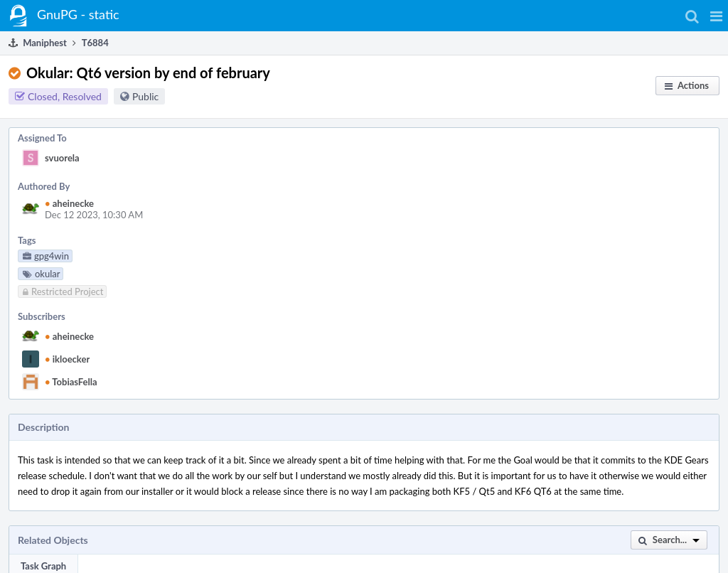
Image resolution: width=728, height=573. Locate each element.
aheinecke (69, 203)
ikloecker (67, 359)
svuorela (62, 158)
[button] (716, 16)
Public (145, 96)
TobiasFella (71, 382)
